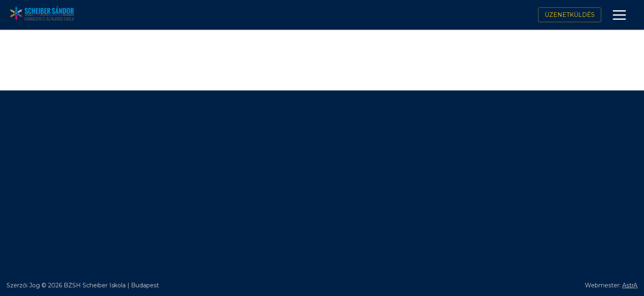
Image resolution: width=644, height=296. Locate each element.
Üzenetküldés (570, 15)
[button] (619, 15)
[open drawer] (619, 15)
